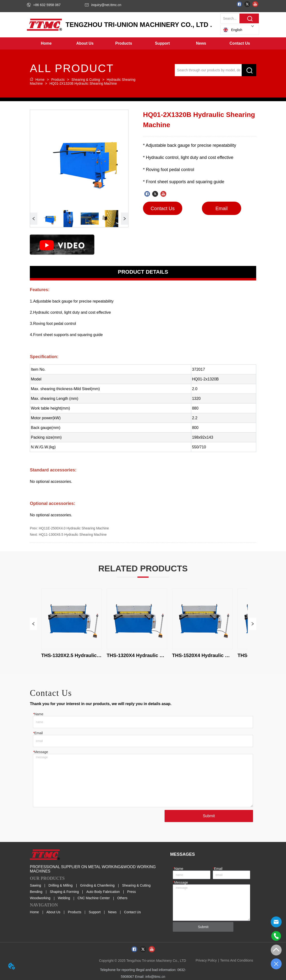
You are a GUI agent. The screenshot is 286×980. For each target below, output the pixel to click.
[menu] (143, 43)
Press (132, 892)
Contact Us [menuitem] (240, 43)
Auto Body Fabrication (103, 892)
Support (95, 912)
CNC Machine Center (94, 898)
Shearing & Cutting (86, 80)
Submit (209, 816)
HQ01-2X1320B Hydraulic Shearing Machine (83, 83)
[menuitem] (85, 43)
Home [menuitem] (46, 43)
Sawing (35, 885)
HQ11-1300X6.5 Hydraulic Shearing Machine (73, 535)
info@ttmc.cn (155, 977)
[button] (85, 43)
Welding (64, 898)
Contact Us (132, 912)
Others (122, 898)
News (112, 912)
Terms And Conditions (237, 960)
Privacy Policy (206, 960)
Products (58, 80)
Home (40, 80)
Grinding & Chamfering (97, 885)
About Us (54, 912)
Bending (36, 892)
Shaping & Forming (64, 892)
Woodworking (40, 898)
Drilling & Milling (61, 885)
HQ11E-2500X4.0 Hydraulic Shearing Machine (74, 528)
